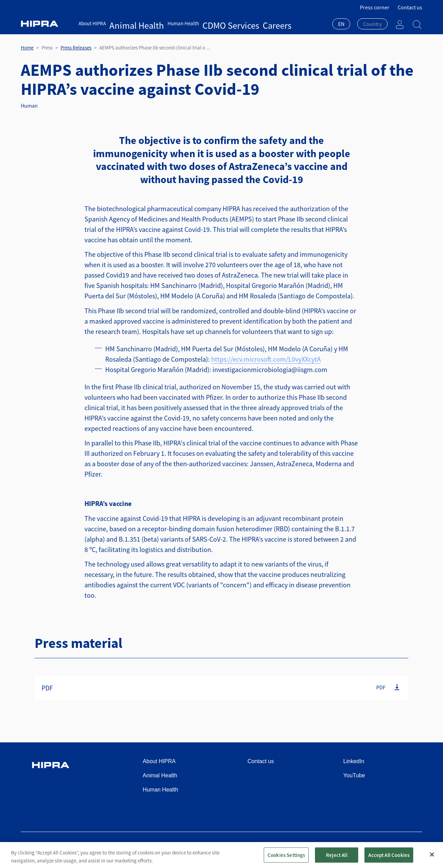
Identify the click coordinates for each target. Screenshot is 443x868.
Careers (222, 23)
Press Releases (76, 48)
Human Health (159, 23)
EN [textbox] (341, 24)
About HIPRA (92, 23)
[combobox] (341, 25)
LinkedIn (354, 761)
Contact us (410, 7)
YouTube (354, 775)
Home (27, 48)
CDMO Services (195, 23)
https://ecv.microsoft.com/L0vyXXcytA (266, 359)
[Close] (432, 860)
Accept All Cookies (389, 860)
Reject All (337, 860)
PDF (381, 687)
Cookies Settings (286, 860)
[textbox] (372, 24)
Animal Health (125, 23)
